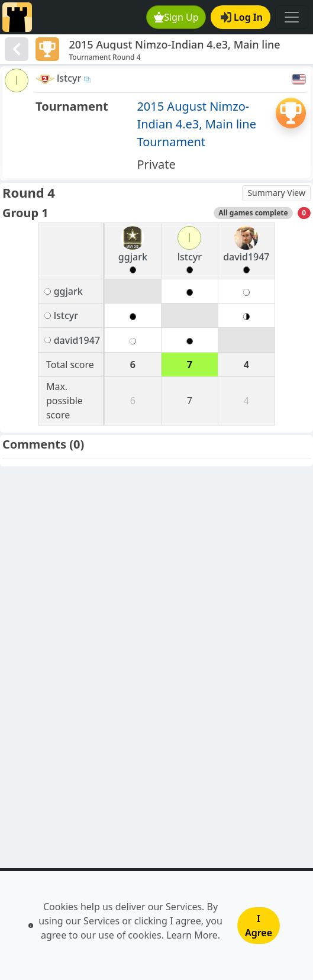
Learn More (192, 935)
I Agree (259, 926)
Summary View (276, 193)
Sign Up (176, 17)
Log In (242, 17)
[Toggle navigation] (292, 17)
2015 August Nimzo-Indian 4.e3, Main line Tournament (196, 124)
